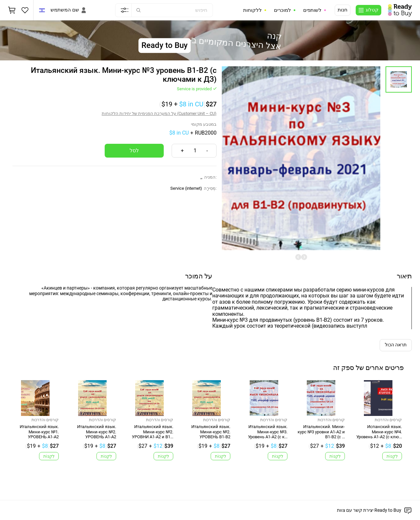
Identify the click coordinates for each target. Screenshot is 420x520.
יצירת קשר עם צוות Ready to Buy (369, 510)
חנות (343, 10)
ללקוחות (252, 10)
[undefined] (298, 257)
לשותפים (312, 10)
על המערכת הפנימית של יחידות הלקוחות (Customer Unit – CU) (159, 113)
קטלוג (372, 10)
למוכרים (283, 10)
